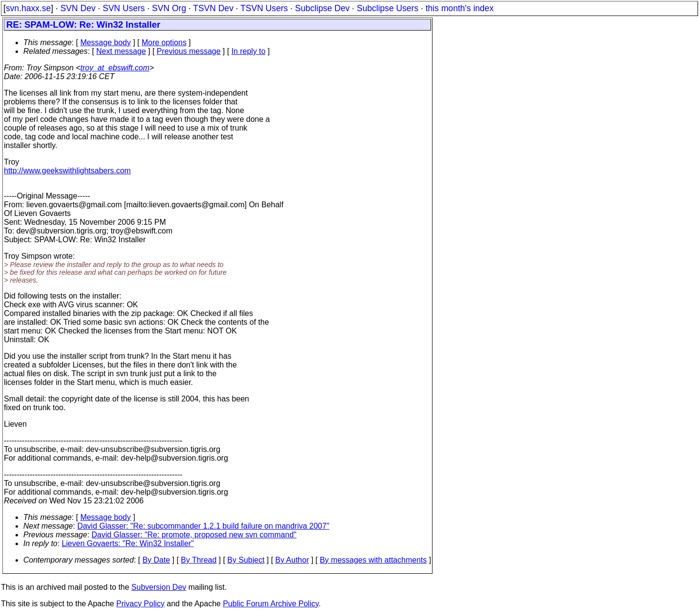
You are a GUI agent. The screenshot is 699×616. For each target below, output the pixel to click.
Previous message (189, 51)
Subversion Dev (159, 587)
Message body (105, 42)
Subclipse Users (388, 8)
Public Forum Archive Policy (271, 604)
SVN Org (169, 8)
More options (164, 42)
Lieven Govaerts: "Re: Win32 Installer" (128, 543)
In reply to (249, 51)
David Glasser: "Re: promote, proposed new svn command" (194, 535)
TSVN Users (264, 8)
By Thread (199, 560)
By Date (156, 560)
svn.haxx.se (28, 8)
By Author (292, 560)
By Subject (246, 560)
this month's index (460, 8)
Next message (121, 51)
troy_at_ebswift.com (115, 68)
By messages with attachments (374, 560)
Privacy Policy (140, 604)
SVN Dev (78, 8)
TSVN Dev (213, 8)
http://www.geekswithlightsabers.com (67, 171)
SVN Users (124, 8)
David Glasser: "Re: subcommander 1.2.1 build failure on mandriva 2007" (203, 526)
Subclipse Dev (322, 8)
